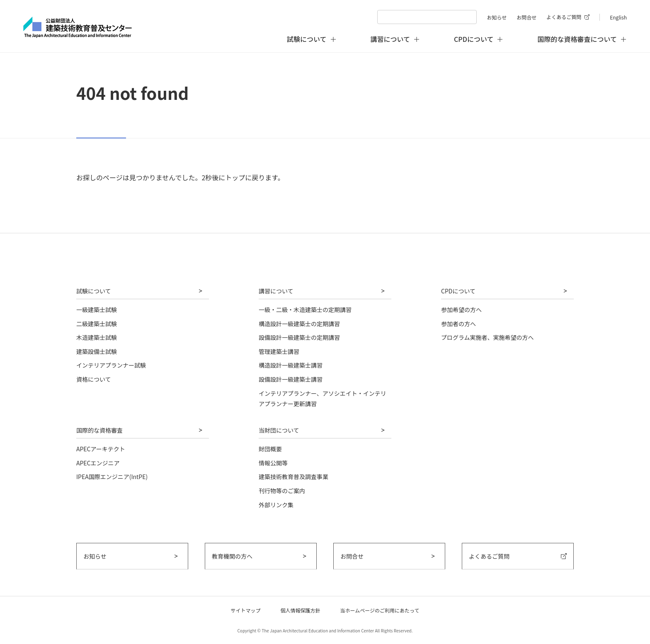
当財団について (279, 430)
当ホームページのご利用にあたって (380, 610)
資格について (94, 379)
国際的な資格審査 (99, 430)
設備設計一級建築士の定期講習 (299, 337)
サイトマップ (246, 610)
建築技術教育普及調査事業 (293, 477)
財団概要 (270, 449)
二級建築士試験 (97, 324)
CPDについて (458, 291)
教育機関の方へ (232, 556)
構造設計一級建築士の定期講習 (299, 324)
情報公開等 (273, 463)
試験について (94, 291)
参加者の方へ (458, 324)
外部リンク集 (276, 505)
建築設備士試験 (97, 351)
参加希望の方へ (461, 310)
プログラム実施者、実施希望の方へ (487, 337)
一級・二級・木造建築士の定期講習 (305, 310)
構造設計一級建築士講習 (291, 365)
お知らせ (497, 17)
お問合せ (526, 17)
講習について (276, 291)
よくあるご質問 (564, 17)
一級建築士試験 (97, 310)
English (618, 17)
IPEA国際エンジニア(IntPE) (112, 477)
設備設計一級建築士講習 (291, 379)
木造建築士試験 (97, 337)
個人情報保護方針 (301, 610)
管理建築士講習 (279, 351)
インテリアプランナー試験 (111, 365)
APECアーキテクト (101, 449)
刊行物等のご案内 (282, 491)
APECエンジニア (98, 463)
